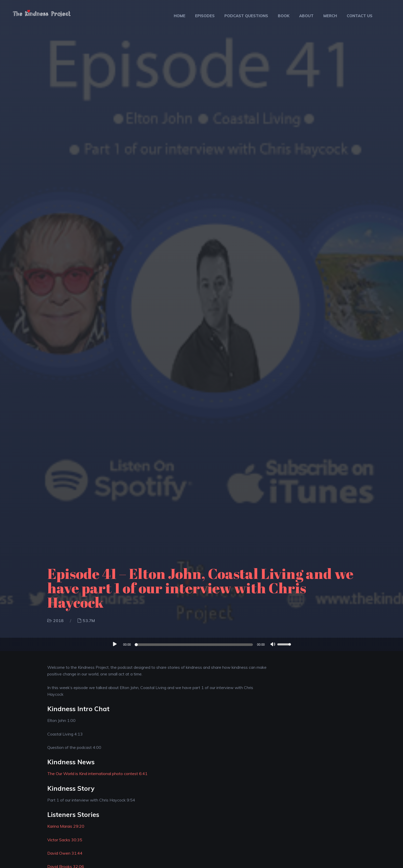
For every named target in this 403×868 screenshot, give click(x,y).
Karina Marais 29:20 (66, 826)
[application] (201, 644)
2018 (58, 621)
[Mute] (273, 645)
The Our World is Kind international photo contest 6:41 (97, 774)
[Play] (115, 644)
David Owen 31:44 (65, 853)
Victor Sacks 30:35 (65, 840)
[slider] (195, 645)
